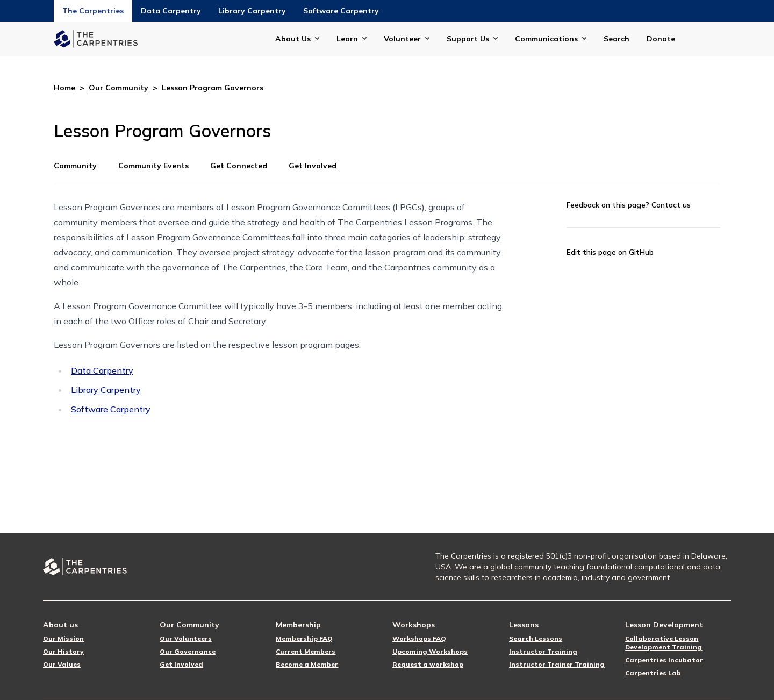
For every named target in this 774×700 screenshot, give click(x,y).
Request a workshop (428, 664)
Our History (63, 651)
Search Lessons (536, 638)
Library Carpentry (252, 11)
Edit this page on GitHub (610, 252)
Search (617, 39)
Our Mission (63, 638)
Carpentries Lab (653, 673)
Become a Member (307, 664)
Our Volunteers (186, 638)
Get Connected (239, 166)
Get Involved (313, 166)
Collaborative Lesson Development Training (664, 643)
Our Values (62, 664)
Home (64, 88)
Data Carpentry (171, 11)
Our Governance (188, 651)
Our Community (119, 88)
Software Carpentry (341, 11)
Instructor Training (543, 651)
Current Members (306, 651)
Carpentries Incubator (664, 660)
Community (75, 166)
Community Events (153, 166)
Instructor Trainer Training (557, 664)
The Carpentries (93, 11)
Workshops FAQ (419, 638)
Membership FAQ (304, 638)
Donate (661, 39)
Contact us (671, 205)
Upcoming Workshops (430, 651)
